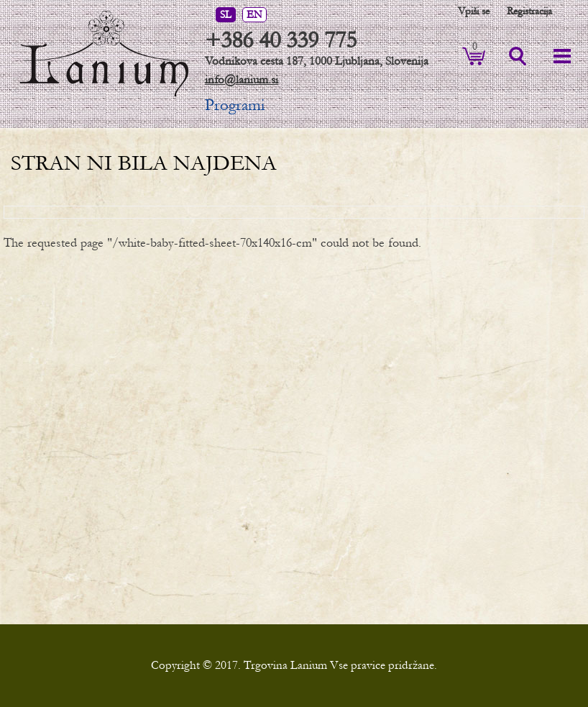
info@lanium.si (242, 80)
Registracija (529, 11)
